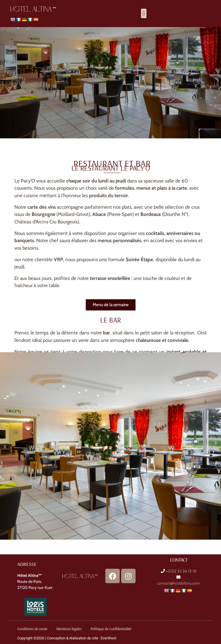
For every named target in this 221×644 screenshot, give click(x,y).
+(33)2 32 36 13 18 (181, 571)
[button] (144, 13)
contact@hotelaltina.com (178, 583)
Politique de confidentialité (111, 629)
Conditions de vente (32, 629)
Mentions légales (69, 629)
